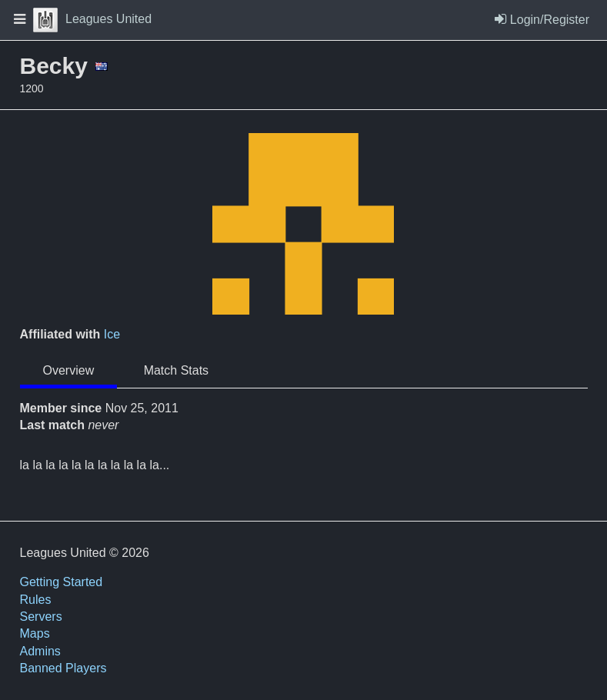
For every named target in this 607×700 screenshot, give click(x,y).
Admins (40, 651)
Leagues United (92, 19)
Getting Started (62, 582)
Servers (41, 617)
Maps (35, 633)
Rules (36, 600)
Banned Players (63, 668)
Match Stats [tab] (176, 370)
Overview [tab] (69, 370)
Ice (112, 334)
